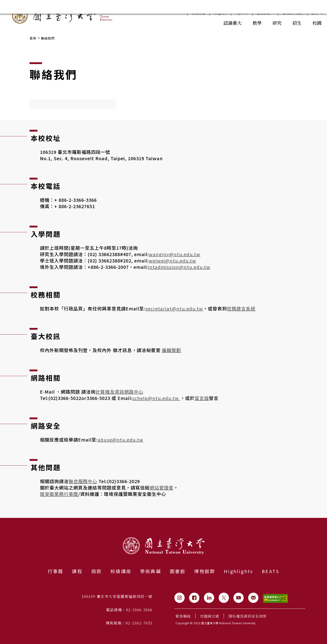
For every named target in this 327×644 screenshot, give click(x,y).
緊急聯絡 (183, 616)
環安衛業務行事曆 (59, 494)
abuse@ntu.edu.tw (120, 440)
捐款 (97, 571)
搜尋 (315, 13)
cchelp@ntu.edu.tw (156, 398)
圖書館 (178, 571)
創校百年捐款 (293, 13)
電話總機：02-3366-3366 (129, 610)
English (220, 13)
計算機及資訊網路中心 (119, 392)
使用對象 (265, 13)
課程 (77, 571)
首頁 (33, 38)
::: (208, 22)
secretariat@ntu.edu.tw (174, 308)
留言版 (202, 398)
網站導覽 (199, 13)
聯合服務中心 (83, 481)
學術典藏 (151, 571)
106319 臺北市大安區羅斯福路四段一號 (117, 596)
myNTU (242, 13)
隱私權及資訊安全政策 (248, 616)
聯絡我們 (48, 38)
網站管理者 (162, 488)
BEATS (271, 571)
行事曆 (56, 571)
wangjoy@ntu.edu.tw (175, 254)
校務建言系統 (241, 308)
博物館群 (205, 571)
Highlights (239, 571)
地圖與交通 (210, 616)
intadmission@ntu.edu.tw (179, 267)
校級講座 (121, 571)
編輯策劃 (171, 350)
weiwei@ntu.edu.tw (172, 261)
